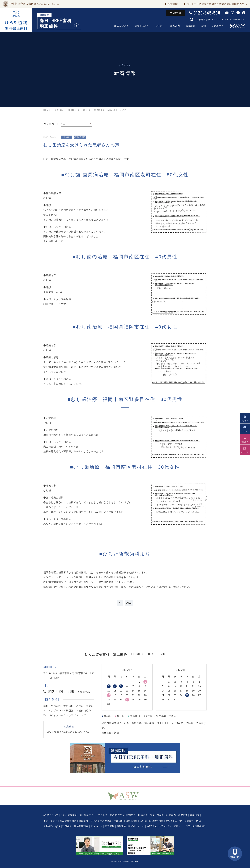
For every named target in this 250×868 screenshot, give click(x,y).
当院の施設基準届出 (196, 826)
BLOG (132, 826)
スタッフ (160, 26)
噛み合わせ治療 (68, 821)
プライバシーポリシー (171, 826)
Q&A (58, 826)
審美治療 (195, 815)
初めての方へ (142, 26)
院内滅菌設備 (81, 826)
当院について (121, 26)
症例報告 (121, 826)
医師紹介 (143, 815)
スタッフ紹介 (157, 815)
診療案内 (175, 26)
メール (141, 826)
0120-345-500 (207, 13)
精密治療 (183, 815)
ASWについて (51, 815)
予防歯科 (48, 826)
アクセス (103, 815)
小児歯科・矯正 (193, 821)
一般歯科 (119, 821)
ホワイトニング (174, 821)
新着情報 (110, 826)
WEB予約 (176, 13)
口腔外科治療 (156, 821)
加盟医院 (173, 4)
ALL (129, 603)
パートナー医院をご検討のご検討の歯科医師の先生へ (217, 4)
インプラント (50, 821)
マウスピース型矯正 (101, 821)
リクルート (218, 26)
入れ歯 (143, 821)
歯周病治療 (132, 821)
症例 (203, 26)
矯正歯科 (83, 821)
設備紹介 (191, 26)
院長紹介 (131, 815)
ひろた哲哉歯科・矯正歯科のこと (78, 815)
